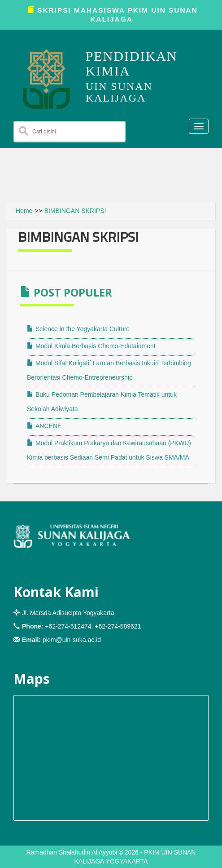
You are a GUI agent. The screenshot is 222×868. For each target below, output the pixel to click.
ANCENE (44, 426)
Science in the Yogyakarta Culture (78, 329)
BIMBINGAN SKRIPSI (75, 211)
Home (24, 211)
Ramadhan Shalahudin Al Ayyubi (72, 852)
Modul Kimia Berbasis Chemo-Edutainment (91, 346)
